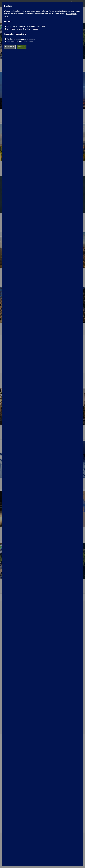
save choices (10, 47)
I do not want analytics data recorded (23, 29)
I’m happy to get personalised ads (21, 39)
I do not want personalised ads (20, 42)
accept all (22, 47)
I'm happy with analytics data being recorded (26, 26)
